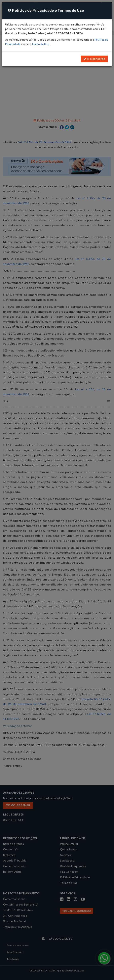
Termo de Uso (41, 44)
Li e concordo (94, 59)
